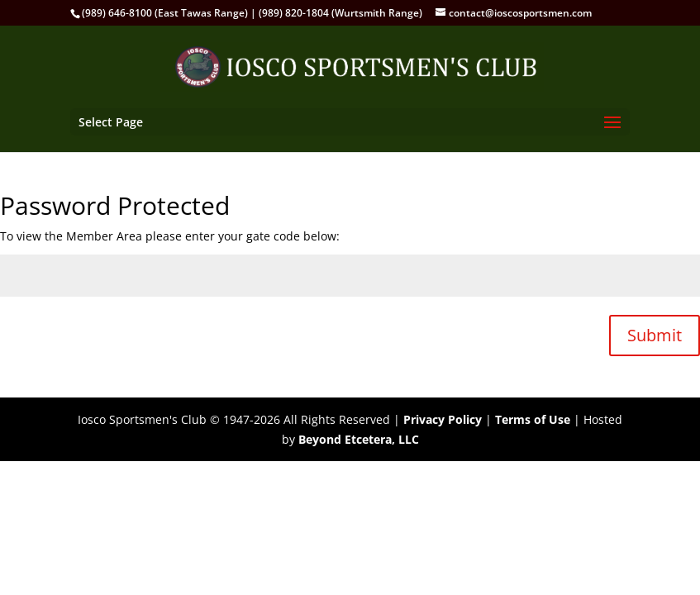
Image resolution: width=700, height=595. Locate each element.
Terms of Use (533, 419)
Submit (655, 335)
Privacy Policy (443, 419)
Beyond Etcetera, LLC (359, 439)
